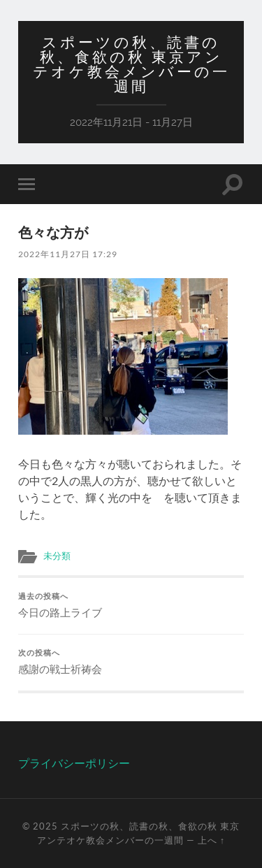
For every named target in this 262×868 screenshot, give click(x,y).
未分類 (57, 556)
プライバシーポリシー (74, 763)
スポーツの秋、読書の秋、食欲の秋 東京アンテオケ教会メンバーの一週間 (131, 64)
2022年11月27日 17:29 (68, 254)
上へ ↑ (211, 840)
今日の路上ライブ (131, 605)
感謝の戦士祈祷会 (131, 662)
